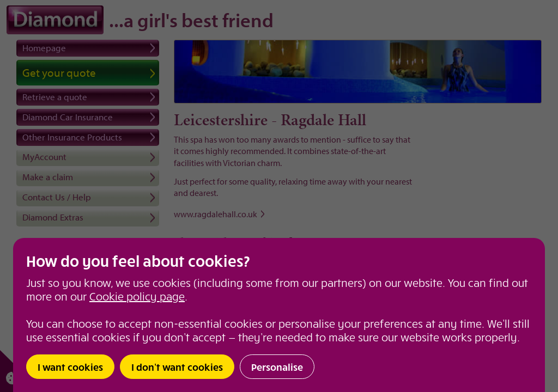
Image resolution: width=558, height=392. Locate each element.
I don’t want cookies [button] (177, 367)
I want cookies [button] (70, 367)
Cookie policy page (137, 296)
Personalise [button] (277, 367)
